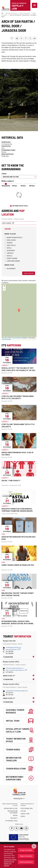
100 (32, 186)
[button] (4, 286)
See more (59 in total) (20, 206)
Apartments (10, 250)
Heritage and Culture (11, 13)
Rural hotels (10, 245)
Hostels (8, 256)
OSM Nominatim (6, 339)
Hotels (8, 248)
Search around (29, 273)
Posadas (9, 243)
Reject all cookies (26, 856)
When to (9, 676)
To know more (8, 657)
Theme (4, 173)
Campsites (9, 253)
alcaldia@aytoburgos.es (13, 647)
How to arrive (7, 223)
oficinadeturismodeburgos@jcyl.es (17, 691)
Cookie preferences (26, 862)
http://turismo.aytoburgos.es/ (16, 670)
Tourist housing (11, 258)
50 (23, 186)
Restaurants (10, 268)
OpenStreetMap (17, 338)
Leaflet (5, 338)
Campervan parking (12, 261)
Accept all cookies (26, 850)
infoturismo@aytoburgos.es (15, 668)
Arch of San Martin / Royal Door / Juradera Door (19, 16)
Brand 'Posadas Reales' (13, 237)
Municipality (6, 186)
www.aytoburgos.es (13, 649)
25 (15, 186)
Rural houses (10, 240)
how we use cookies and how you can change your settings (10, 862)
